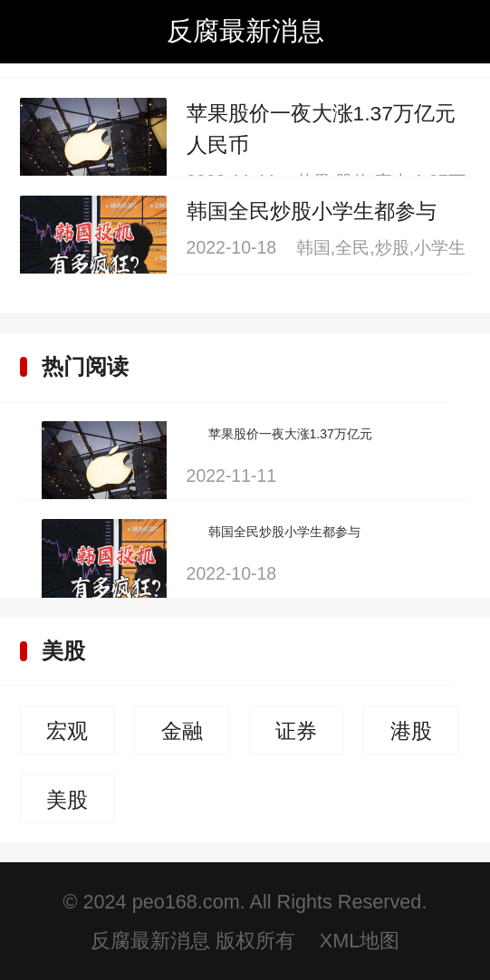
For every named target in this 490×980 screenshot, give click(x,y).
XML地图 (360, 941)
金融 (182, 731)
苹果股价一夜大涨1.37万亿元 (290, 434)
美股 (63, 651)
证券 (296, 731)
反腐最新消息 (245, 31)
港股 (411, 731)
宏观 (67, 731)
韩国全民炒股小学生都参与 (312, 211)
